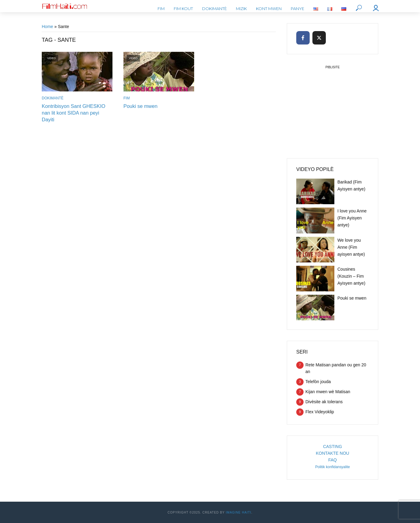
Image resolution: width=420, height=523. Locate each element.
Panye (297, 9)
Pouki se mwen (140, 106)
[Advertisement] (333, 109)
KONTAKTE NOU (332, 453)
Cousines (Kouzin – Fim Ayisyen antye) (351, 276)
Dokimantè (214, 9)
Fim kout (183, 9)
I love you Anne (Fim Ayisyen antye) (352, 218)
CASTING (333, 447)
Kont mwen (269, 9)
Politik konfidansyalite (333, 467)
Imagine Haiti (239, 512)
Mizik (241, 9)
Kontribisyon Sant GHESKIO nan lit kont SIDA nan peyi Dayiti (77, 109)
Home (47, 27)
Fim (161, 9)
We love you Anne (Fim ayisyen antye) (351, 247)
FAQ (333, 460)
